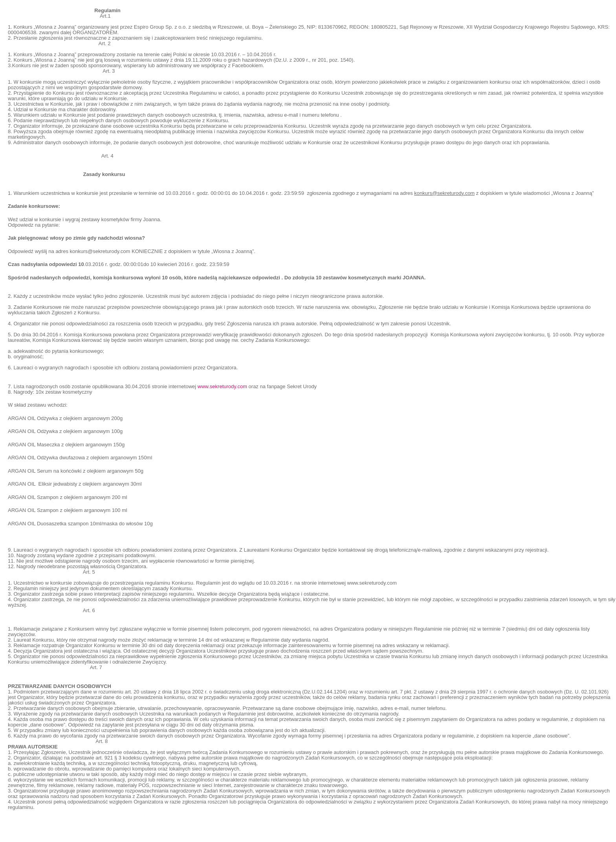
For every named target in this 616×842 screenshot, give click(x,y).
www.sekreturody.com (222, 386)
